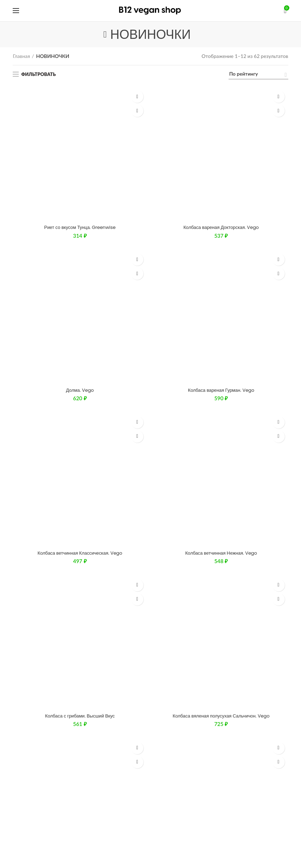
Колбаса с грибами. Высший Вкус (80, 211)
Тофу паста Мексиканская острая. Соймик (80, 283)
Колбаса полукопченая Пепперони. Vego (221, 247)
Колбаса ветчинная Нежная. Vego (221, 174)
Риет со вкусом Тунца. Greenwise (80, 101)
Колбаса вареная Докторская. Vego (221, 101)
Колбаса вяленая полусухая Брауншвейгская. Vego (80, 247)
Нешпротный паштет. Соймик (221, 283)
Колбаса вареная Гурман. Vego (221, 137)
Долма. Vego (80, 137)
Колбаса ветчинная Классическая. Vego (80, 174)
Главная (21, 56)
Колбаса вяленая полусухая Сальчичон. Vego (221, 211)
